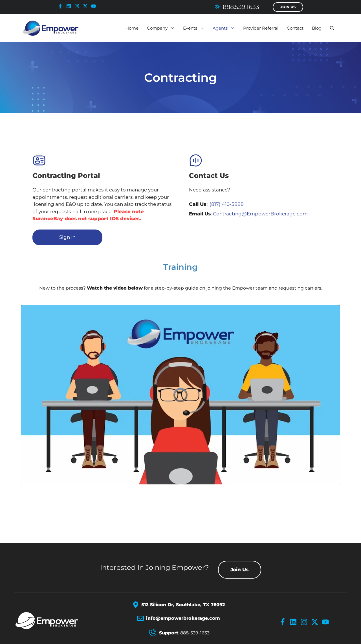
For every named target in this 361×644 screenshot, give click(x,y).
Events (196, 28)
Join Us (288, 7)
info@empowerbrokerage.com (183, 618)
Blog (317, 28)
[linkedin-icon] (70, 6)
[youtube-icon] (95, 6)
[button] (332, 28)
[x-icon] (87, 6)
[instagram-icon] (78, 6)
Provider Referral (261, 28)
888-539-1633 (195, 633)
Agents (226, 28)
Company (163, 28)
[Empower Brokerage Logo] (54, 621)
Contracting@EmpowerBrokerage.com (260, 214)
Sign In (67, 237)
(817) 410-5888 (227, 204)
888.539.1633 (241, 7)
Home (132, 28)
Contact (295, 28)
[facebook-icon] (61, 6)
